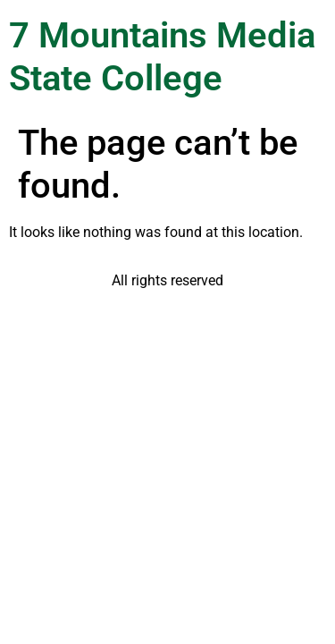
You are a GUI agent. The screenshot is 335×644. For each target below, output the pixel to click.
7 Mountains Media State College (162, 57)
